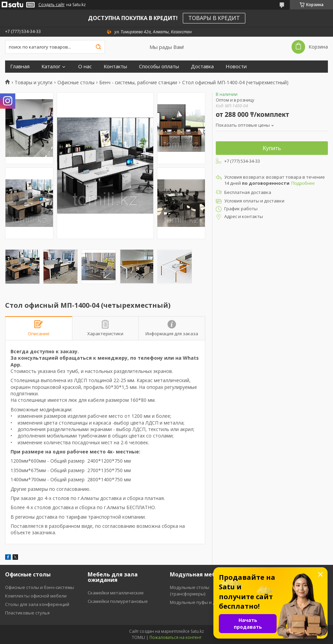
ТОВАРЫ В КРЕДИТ (214, 18)
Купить (272, 148)
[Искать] (98, 47)
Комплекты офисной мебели (36, 596)
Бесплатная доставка (248, 192)
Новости (236, 66)
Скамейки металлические (116, 593)
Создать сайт (51, 5)
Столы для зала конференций (37, 604)
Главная (20, 66)
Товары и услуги (33, 83)
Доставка (202, 66)
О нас (85, 66)
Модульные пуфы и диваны (200, 602)
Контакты (115, 66)
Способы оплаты (159, 66)
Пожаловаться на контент (176, 637)
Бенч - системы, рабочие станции (138, 83)
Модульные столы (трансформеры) (190, 591)
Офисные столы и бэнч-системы (40, 587)
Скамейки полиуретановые (118, 601)
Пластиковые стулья (27, 613)
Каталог (51, 66)
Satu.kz (197, 631)
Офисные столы (76, 83)
